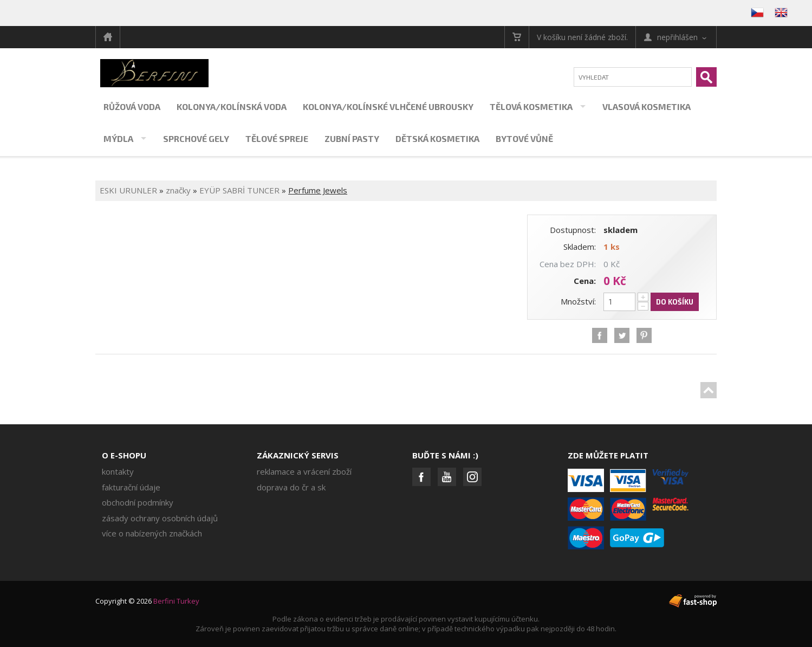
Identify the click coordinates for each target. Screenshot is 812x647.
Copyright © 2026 (147, 601)
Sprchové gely (196, 138)
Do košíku (675, 302)
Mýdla (118, 138)
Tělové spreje (277, 138)
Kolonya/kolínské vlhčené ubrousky (388, 106)
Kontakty (118, 471)
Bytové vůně (524, 138)
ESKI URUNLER (128, 190)
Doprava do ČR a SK (291, 487)
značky (178, 190)
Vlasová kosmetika (647, 106)
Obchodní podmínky (138, 502)
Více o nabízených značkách (152, 533)
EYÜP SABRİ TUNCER (241, 190)
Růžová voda (132, 106)
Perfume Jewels (318, 190)
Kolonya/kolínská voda (232, 106)
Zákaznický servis (298, 455)
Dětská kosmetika (437, 138)
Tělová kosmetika (531, 106)
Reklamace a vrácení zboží (304, 471)
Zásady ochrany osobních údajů (160, 518)
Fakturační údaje (131, 487)
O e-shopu (124, 455)
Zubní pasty (352, 138)
